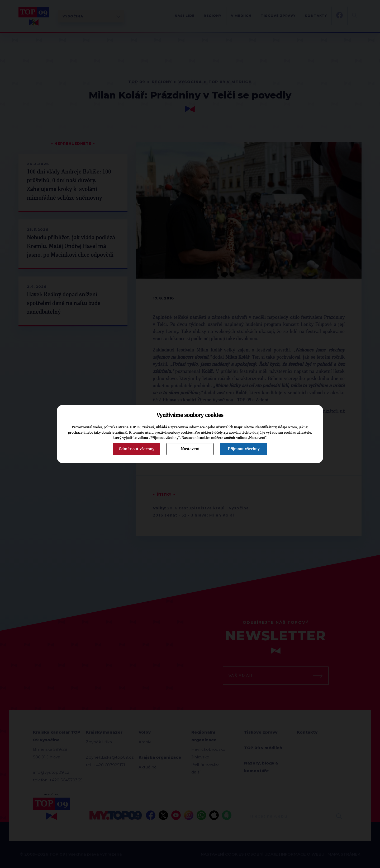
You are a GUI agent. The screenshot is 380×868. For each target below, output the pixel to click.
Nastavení (190, 449)
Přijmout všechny (244, 449)
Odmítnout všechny (137, 449)
